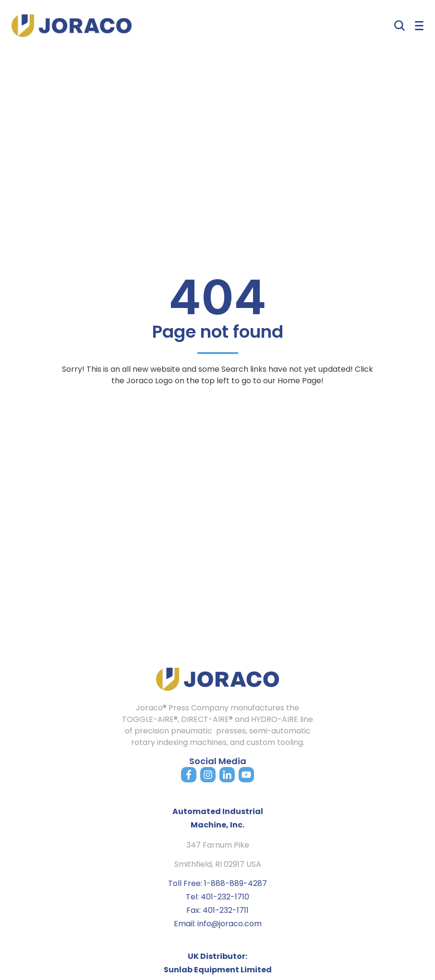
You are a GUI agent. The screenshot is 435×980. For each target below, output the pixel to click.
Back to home (217, 407)
